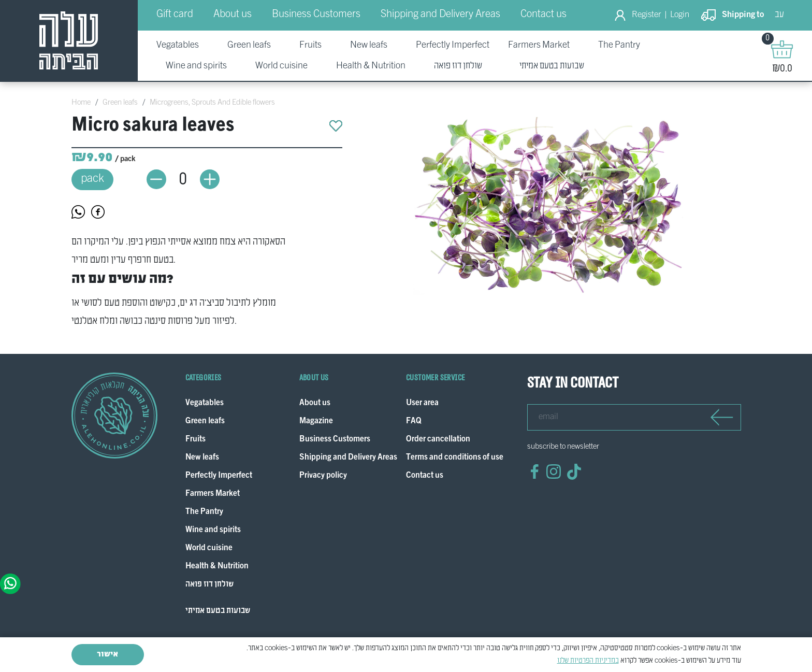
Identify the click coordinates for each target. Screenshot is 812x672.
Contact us (543, 15)
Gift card (175, 15)
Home (81, 103)
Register (647, 15)
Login (680, 15)
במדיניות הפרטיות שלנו (588, 661)
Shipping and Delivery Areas (440, 15)
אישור (107, 654)
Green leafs (120, 103)
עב (779, 15)
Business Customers (316, 15)
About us (233, 15)
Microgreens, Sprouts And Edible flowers (212, 103)
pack (92, 179)
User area (422, 403)
